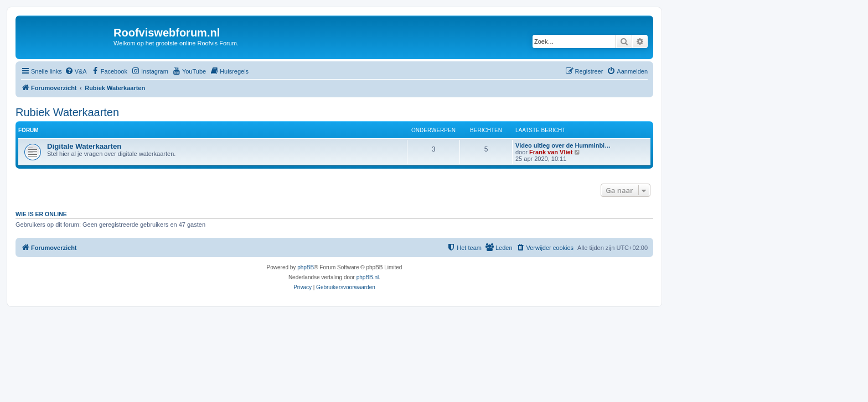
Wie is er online (41, 214)
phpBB (306, 267)
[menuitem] (76, 71)
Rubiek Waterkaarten (67, 112)
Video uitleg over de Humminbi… (563, 145)
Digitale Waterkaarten (84, 146)
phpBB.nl (368, 277)
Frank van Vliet (551, 152)
